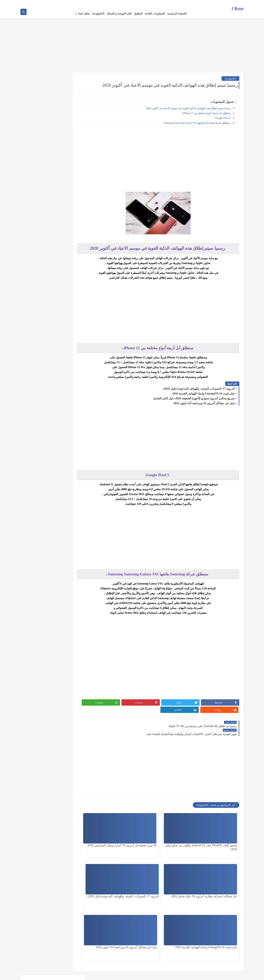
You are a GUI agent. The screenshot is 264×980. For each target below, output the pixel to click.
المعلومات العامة (155, 13)
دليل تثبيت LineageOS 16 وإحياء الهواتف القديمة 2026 (203, 392)
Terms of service (163, 3)
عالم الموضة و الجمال (119, 13)
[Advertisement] (132, 39)
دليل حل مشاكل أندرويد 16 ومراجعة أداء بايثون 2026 (204, 401)
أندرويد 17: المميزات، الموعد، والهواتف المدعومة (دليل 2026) (199, 387)
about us (148, 3)
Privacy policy (181, 3)
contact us (137, 3)
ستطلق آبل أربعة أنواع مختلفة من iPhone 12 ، (206, 111)
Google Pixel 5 (223, 116)
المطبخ (138, 13)
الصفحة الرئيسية (177, 13)
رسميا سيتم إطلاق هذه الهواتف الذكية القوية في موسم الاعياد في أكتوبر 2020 (188, 106)
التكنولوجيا (98, 13)
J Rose (238, 9)
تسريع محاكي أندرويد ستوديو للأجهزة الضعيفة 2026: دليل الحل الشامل (194, 397)
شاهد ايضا (84, 13)
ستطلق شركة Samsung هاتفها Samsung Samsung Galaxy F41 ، (197, 121)
